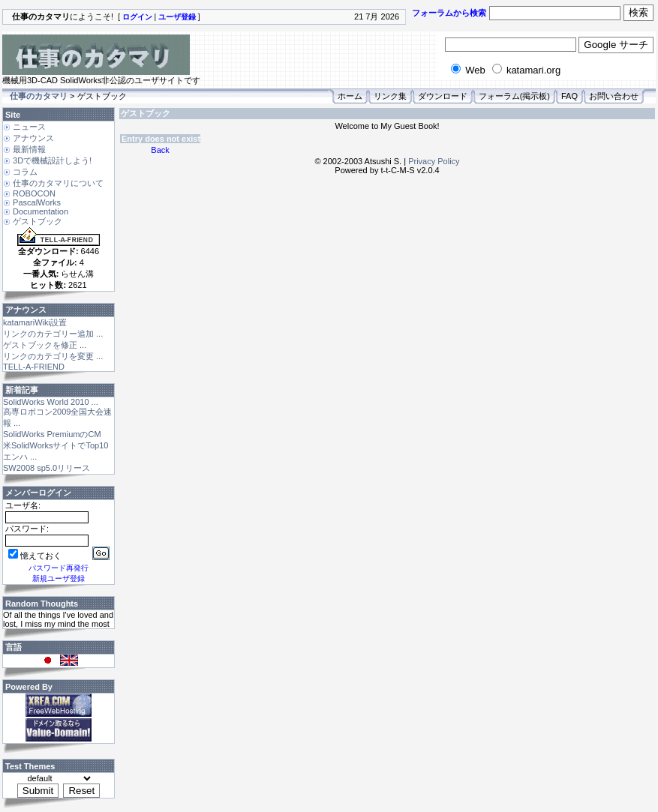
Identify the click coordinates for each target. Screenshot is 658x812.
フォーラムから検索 (449, 13)
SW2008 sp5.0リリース (47, 468)
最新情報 (29, 149)
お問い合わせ (614, 96)
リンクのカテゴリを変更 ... (53, 356)
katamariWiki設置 (35, 322)
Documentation (41, 211)
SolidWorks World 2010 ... (51, 402)
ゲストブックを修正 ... (45, 345)
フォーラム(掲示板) (514, 96)
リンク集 (390, 96)
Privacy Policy (434, 161)
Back (160, 150)
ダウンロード (443, 96)
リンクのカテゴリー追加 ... (53, 334)
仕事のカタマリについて (58, 183)
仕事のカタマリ (39, 96)
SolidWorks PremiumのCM (52, 434)
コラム (25, 172)
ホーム (350, 96)
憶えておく (35, 556)
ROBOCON (34, 193)
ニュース (29, 127)
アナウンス (33, 138)
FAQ (569, 96)
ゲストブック (38, 221)
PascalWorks (37, 202)
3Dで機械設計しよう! (52, 160)
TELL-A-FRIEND (34, 367)
